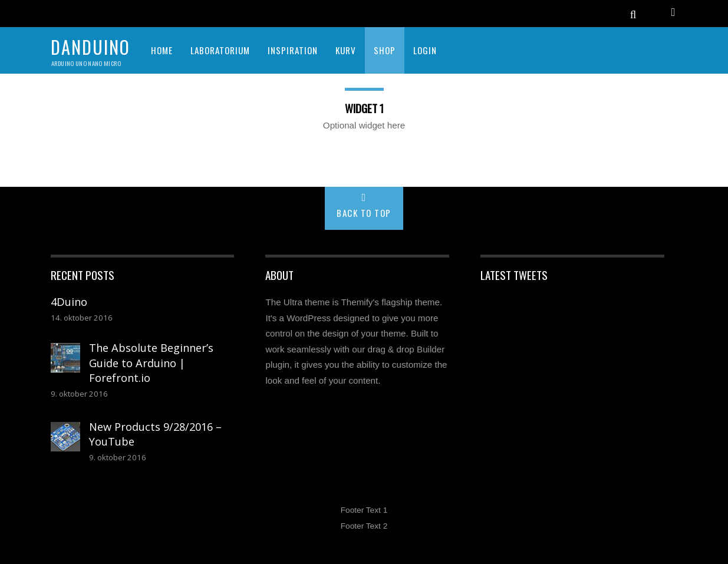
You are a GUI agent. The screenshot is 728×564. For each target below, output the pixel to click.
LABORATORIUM (220, 50)
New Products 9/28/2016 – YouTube (155, 434)
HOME (162, 50)
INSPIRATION (293, 50)
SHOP (385, 50)
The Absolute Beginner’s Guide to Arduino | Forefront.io (151, 363)
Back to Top (364, 213)
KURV (346, 50)
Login (425, 50)
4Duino (69, 302)
